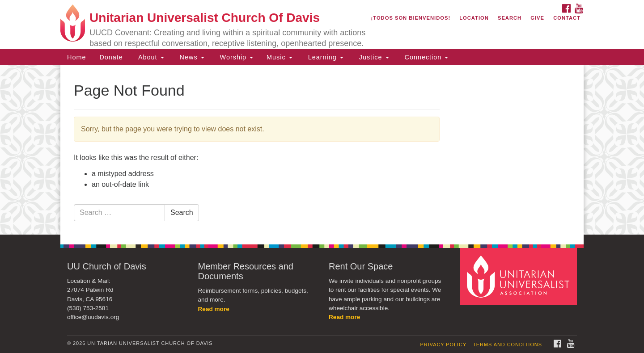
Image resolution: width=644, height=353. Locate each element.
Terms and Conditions (507, 345)
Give (537, 18)
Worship (236, 57)
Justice (373, 57)
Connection (426, 57)
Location (474, 18)
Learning (325, 57)
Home (76, 57)
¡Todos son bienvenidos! (411, 18)
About (150, 57)
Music (280, 57)
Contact (567, 18)
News (191, 57)
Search (510, 18)
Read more (214, 309)
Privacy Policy (444, 345)
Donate (111, 57)
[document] (322, 150)
